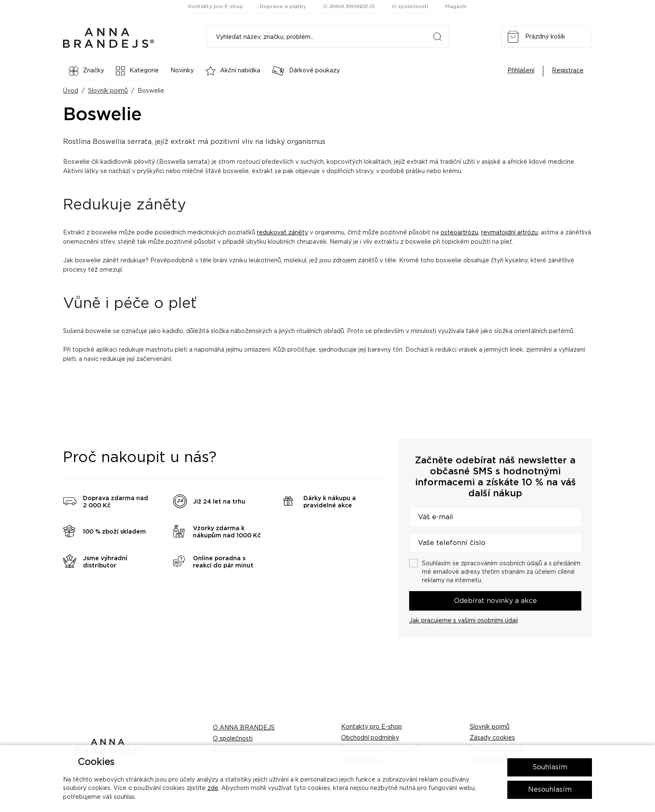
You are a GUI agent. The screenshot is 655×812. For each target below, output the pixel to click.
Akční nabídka (233, 71)
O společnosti (410, 6)
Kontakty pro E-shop (216, 6)
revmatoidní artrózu (509, 233)
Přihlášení (521, 71)
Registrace (568, 71)
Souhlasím (550, 767)
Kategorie (137, 71)
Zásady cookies (492, 738)
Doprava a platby (283, 6)
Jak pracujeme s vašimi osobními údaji (464, 621)
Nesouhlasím (550, 790)
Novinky (182, 71)
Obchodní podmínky (370, 738)
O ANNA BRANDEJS (349, 6)
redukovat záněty (282, 233)
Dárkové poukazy (306, 71)
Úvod (71, 91)
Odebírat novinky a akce (495, 601)
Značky (87, 71)
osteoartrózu (459, 233)
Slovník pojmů (108, 91)
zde (213, 788)
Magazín (456, 6)
